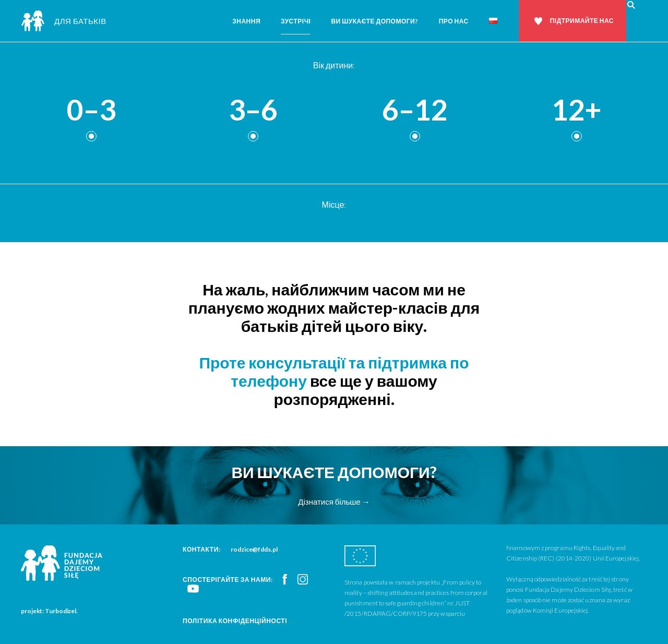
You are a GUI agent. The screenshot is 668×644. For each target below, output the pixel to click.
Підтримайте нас (582, 21)
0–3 (91, 110)
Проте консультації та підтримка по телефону (334, 371)
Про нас (454, 21)
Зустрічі (296, 21)
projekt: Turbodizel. (49, 611)
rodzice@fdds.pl (254, 549)
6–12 (415, 110)
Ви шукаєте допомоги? (374, 21)
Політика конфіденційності (235, 621)
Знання (246, 21)
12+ (577, 110)
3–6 (253, 110)
